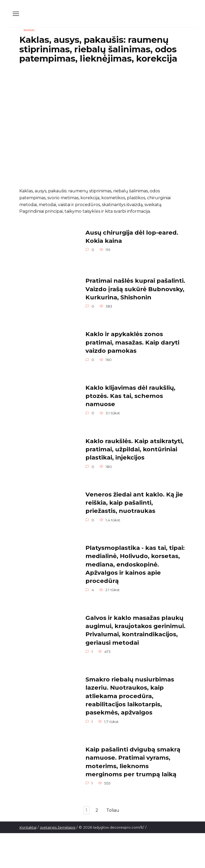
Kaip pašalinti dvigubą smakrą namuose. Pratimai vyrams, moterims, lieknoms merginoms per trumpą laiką (133, 764)
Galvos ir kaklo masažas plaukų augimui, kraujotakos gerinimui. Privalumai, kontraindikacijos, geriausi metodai (135, 632)
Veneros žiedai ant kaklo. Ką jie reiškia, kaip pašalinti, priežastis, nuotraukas (134, 504)
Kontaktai (28, 830)
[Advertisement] (103, 106)
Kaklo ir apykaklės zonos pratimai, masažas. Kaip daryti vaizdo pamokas (132, 343)
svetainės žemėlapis (58, 830)
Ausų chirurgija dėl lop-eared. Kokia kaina (132, 236)
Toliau (117, 813)
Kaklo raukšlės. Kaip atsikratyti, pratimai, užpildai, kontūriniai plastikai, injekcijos (135, 450)
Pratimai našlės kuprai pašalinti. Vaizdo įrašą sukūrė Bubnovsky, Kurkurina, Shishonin (135, 289)
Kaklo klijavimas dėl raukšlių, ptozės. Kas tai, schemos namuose (130, 396)
